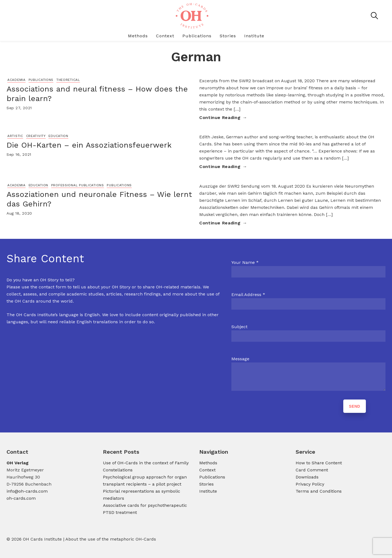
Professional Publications (78, 185)
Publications (197, 36)
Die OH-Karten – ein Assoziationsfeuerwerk (89, 145)
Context (165, 36)
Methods (138, 36)
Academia (16, 80)
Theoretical (68, 80)
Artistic (15, 136)
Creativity (36, 136)
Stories (228, 36)
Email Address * (248, 295)
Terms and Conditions (319, 491)
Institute (254, 36)
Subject (239, 327)
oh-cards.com (21, 498)
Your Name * (245, 262)
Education (58, 136)
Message (240, 359)
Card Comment (312, 470)
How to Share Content (319, 463)
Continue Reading (220, 118)
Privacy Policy (310, 484)
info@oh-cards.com (27, 491)
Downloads (307, 477)
